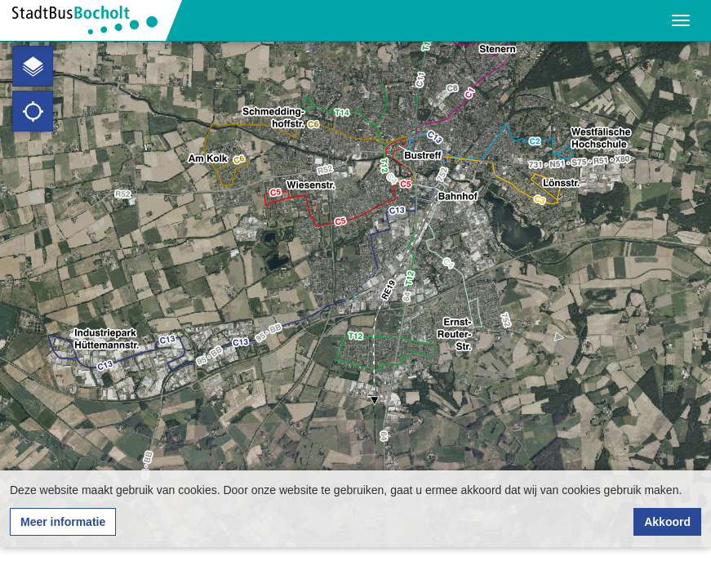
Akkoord (667, 522)
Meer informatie (63, 522)
